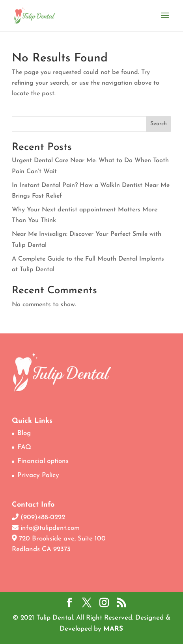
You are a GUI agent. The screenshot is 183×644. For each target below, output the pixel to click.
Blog (24, 433)
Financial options (43, 461)
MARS (113, 629)
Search (159, 124)
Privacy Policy (38, 475)
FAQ (24, 447)
